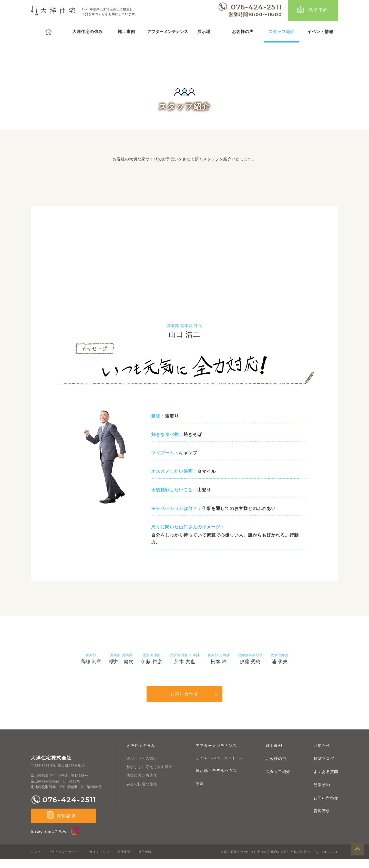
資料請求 (322, 820)
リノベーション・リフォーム (219, 767)
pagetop (357, 856)
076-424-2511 (256, 7)
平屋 (200, 793)
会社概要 (124, 861)
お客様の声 (243, 32)
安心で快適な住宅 (142, 793)
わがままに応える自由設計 (149, 776)
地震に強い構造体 (142, 785)
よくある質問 (326, 781)
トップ (49, 32)
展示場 (204, 32)
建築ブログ (324, 768)
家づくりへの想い (142, 768)
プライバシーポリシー (65, 861)
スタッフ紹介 (282, 32)
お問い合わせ (326, 807)
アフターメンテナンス (216, 755)
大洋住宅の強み (88, 32)
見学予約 (318, 10)
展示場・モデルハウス (216, 780)
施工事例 (126, 32)
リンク (36, 861)
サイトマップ (99, 861)
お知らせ (322, 755)
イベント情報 (320, 32)
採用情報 (145, 861)
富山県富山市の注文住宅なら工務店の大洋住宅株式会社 (266, 861)
